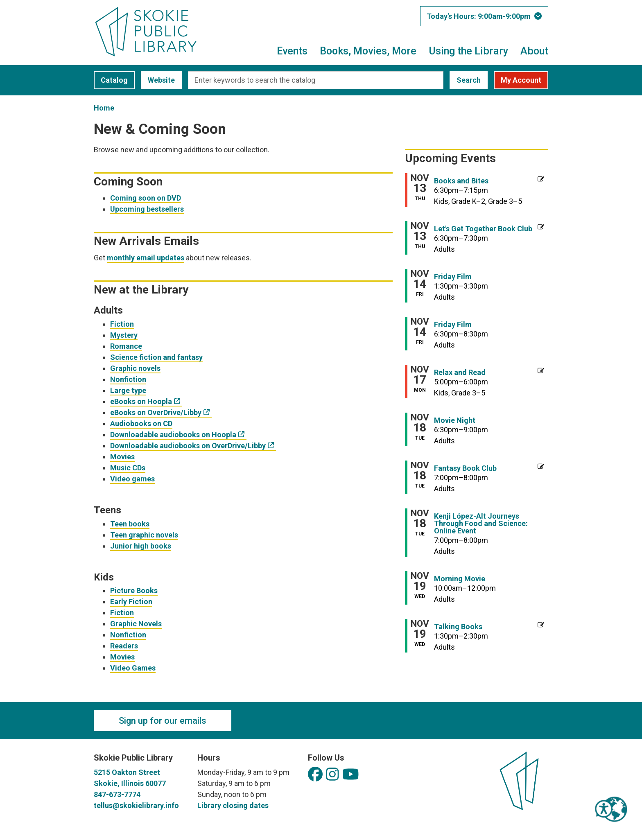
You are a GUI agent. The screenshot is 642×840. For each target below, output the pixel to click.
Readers (124, 646)
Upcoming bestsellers (147, 209)
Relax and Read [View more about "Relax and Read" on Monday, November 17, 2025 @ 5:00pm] (460, 373)
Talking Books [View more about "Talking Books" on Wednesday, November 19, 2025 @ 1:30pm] (458, 627)
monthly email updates (146, 258)
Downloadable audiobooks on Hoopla (173, 435)
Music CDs (128, 468)
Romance (126, 346)
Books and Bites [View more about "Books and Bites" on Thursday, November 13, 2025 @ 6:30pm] (461, 181)
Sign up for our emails (163, 721)
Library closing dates (233, 805)
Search (469, 80)
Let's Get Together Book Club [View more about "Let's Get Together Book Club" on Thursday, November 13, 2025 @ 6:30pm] (483, 229)
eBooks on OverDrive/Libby (156, 412)
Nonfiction (128, 379)
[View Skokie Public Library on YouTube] (351, 775)
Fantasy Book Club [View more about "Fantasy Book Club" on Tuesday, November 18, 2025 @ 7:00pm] (465, 468)
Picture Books (134, 590)
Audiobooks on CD (141, 423)
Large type (128, 390)
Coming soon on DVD (146, 198)
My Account (521, 80)
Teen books (130, 524)
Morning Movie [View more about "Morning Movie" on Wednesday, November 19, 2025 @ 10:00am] (460, 579)
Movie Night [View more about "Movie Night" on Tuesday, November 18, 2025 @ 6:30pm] (455, 420)
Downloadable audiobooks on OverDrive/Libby (188, 446)
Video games (132, 479)
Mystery (124, 335)
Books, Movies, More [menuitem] (368, 51)
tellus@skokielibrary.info (136, 805)
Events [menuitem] (292, 51)
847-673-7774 (117, 794)
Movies (122, 457)
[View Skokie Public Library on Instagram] (332, 775)
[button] (484, 16)
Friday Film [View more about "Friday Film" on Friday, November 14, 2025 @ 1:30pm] (453, 277)
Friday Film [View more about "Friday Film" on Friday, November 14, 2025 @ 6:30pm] (453, 325)
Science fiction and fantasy (156, 357)
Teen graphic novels (144, 535)
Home (104, 108)
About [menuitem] (534, 51)
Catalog (111, 80)
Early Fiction (131, 602)
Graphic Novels (136, 624)
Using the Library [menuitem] (468, 51)
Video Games (133, 668)
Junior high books (141, 546)
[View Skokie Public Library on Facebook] (315, 775)
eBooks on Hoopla (141, 401)
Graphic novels (135, 368)
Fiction (122, 324)
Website (158, 80)
